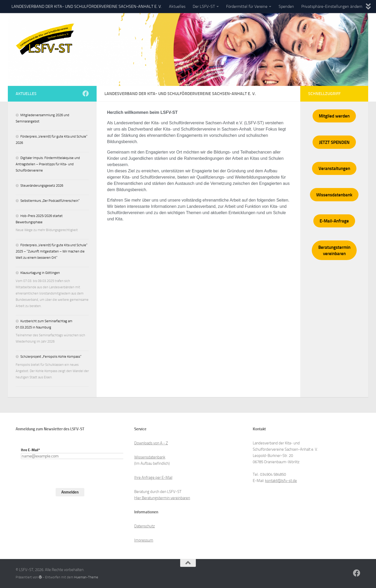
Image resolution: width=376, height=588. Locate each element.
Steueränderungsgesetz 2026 (42, 186)
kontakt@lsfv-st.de (281, 481)
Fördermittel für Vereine (247, 6)
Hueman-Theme (86, 577)
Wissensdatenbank (150, 457)
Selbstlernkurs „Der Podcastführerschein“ (50, 201)
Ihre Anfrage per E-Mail (153, 478)
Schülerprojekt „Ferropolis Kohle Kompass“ (51, 357)
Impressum (144, 540)
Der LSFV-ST (204, 6)
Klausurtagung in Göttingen (40, 273)
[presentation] (61, 483)
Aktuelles (177, 6)
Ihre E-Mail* (30, 450)
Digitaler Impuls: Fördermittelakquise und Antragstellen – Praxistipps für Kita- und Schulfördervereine (48, 164)
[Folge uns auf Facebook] (86, 93)
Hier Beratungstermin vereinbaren (162, 498)
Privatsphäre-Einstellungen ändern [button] (332, 6)
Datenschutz (145, 526)
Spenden (286, 6)
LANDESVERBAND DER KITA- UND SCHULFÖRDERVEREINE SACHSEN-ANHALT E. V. (87, 6)
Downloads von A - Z (151, 443)
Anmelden (70, 492)
